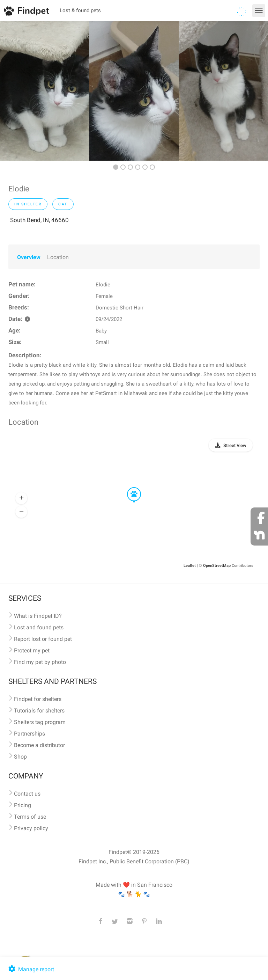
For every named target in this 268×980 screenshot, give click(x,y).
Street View (235, 445)
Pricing (23, 805)
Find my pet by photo (40, 662)
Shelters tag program (40, 722)
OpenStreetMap (217, 566)
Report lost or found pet (43, 639)
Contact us (27, 794)
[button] (129, 488)
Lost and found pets (39, 627)
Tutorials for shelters (39, 711)
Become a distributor (39, 745)
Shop (20, 757)
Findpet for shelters (38, 699)
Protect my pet (32, 650)
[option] (45, 91)
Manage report (31, 969)
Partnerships (29, 734)
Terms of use (30, 817)
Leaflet (190, 566)
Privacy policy (31, 828)
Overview (29, 257)
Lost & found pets (80, 10)
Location (58, 257)
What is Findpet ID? (38, 616)
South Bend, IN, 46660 (39, 220)
